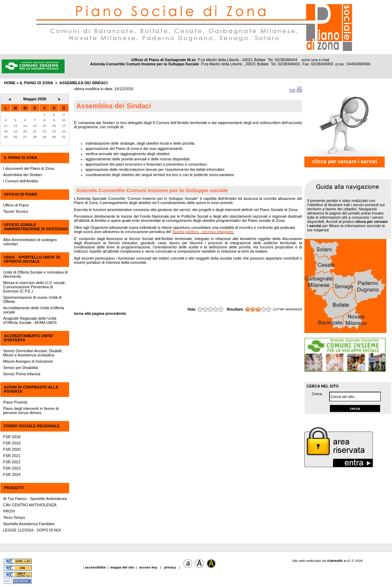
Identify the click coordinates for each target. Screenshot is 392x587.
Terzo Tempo (14, 517)
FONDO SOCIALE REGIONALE (32, 426)
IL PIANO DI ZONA (21, 158)
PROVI (9, 511)
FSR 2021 (12, 456)
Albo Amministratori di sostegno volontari (30, 242)
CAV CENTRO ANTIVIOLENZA (30, 505)
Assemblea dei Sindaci (83, 83)
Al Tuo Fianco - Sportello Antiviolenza (35, 499)
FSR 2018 (12, 437)
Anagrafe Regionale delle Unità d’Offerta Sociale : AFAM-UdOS (30, 320)
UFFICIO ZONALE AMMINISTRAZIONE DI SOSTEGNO (36, 227)
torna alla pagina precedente (100, 313)
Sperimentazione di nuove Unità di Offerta (32, 299)
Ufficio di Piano (16, 205)
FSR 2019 (12, 443)
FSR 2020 (12, 449)
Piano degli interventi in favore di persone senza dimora (31, 411)
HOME (10, 83)
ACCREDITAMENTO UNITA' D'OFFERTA (29, 338)
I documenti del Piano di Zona (29, 168)
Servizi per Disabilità (21, 368)
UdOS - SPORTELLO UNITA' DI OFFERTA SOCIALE (32, 259)
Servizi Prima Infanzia (22, 374)
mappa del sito (122, 567)
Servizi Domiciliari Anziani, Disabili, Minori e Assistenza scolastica (33, 353)
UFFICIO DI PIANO (21, 194)
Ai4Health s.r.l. (339, 561)
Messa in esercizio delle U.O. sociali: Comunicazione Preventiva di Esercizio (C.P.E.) (34, 287)
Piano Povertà (15, 402)
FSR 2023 (12, 468)
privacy (170, 567)
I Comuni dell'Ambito (21, 181)
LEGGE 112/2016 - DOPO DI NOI (32, 530)
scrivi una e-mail (315, 60)
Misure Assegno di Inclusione (28, 361)
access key (149, 567)
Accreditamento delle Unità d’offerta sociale (34, 310)
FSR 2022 (12, 462)
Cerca (317, 394)
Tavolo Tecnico (16, 211)
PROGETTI (14, 488)
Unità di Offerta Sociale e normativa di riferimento (35, 274)
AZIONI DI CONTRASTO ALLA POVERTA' (31, 389)
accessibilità (96, 567)
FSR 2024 (12, 474)
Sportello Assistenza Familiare (29, 524)
